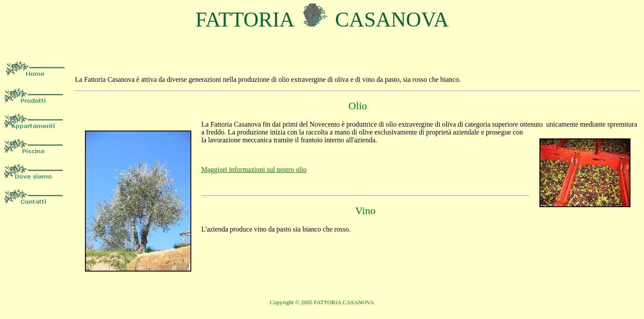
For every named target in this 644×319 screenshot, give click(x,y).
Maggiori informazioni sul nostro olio (254, 170)
